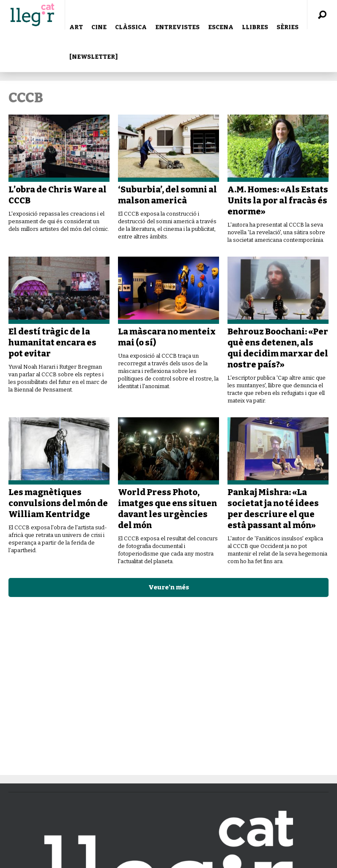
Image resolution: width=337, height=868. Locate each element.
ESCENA (221, 27)
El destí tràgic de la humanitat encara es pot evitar (52, 342)
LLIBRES (255, 27)
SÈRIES (288, 27)
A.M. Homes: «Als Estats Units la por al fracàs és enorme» (278, 200)
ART (76, 27)
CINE (99, 27)
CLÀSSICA (131, 27)
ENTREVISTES (177, 27)
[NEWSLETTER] (93, 57)
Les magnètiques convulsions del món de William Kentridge (58, 503)
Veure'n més (169, 587)
